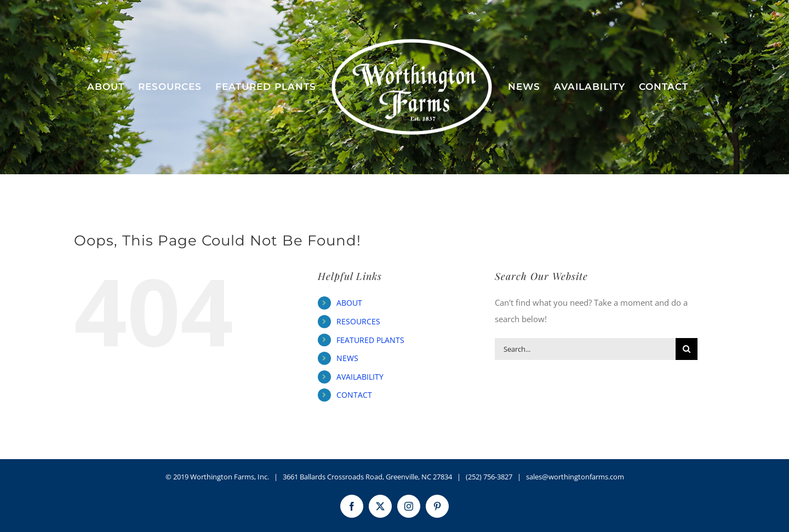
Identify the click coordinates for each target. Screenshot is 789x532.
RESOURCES (358, 321)
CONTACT (354, 395)
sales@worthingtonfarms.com (575, 477)
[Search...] (585, 349)
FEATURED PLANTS (370, 340)
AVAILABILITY (360, 377)
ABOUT (349, 303)
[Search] (687, 349)
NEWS (347, 358)
